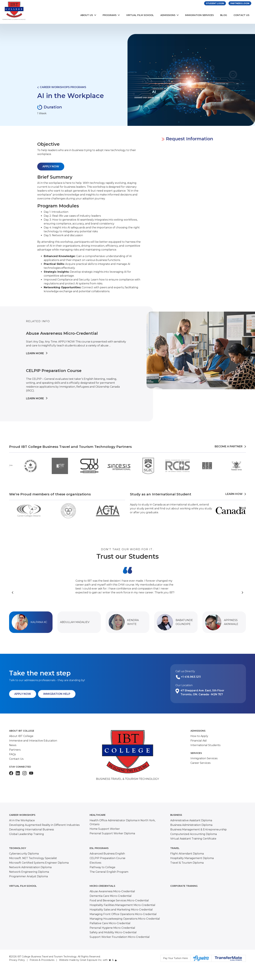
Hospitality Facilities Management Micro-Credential (122, 905)
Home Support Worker (105, 829)
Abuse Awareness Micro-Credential (112, 891)
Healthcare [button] (98, 815)
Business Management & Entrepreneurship (198, 830)
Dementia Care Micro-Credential (111, 896)
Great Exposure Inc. (91, 960)
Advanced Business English (107, 854)
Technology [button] (18, 848)
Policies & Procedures (42, 960)
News (13, 745)
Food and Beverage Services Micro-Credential (119, 900)
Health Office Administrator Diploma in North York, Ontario (122, 822)
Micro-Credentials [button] (102, 886)
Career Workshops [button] (22, 815)
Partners (15, 750)
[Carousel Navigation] (127, 593)
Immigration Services (199, 15)
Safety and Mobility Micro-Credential (113, 932)
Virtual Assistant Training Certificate (193, 839)
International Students (205, 745)
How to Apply (199, 736)
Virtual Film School (140, 15)
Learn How (236, 494)
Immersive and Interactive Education (33, 741)
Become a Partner (230, 446)
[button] (31, 622)
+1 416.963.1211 (191, 677)
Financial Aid (198, 741)
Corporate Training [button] (184, 886)
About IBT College (22, 731)
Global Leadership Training (27, 834)
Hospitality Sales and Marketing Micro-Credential (121, 910)
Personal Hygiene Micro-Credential (112, 928)
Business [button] (176, 815)
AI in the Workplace (22, 820)
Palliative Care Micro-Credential (110, 923)
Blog (224, 15)
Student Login (215, 3)
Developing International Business (31, 830)
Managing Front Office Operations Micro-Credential (123, 914)
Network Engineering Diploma (29, 872)
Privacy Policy (17, 960)
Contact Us (241, 15)
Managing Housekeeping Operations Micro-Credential (125, 919)
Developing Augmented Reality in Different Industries (44, 825)
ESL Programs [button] (99, 848)
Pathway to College (102, 867)
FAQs (12, 754)
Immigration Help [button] (57, 694)
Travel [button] (175, 848)
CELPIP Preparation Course (107, 858)
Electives (95, 863)
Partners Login (240, 3)
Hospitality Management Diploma (192, 858)
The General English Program (109, 872)
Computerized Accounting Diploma (194, 834)
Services (196, 753)
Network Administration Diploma (30, 867)
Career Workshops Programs (62, 87)
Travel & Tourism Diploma (187, 863)
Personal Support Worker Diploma (112, 833)
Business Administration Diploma (191, 825)
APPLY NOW (51, 166)
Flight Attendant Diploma (187, 854)
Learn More (36, 353)
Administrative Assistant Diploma (191, 820)
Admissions (168, 15)
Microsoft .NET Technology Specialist (33, 858)
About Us (87, 15)
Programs (110, 15)
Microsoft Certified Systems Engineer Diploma (39, 863)
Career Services (200, 763)
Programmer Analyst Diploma (28, 876)
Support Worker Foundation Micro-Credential (120, 937)
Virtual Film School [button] (23, 886)
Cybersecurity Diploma (24, 854)
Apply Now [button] (23, 694)
